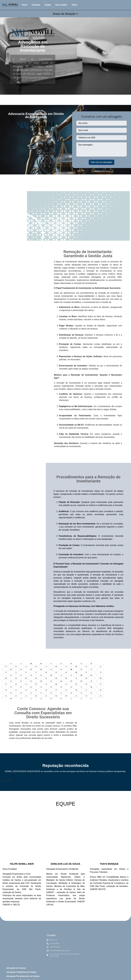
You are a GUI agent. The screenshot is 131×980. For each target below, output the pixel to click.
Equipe (48, 5)
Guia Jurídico (61, 5)
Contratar (36, 5)
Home (25, 5)
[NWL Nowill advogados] (106, 949)
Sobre (74, 5)
